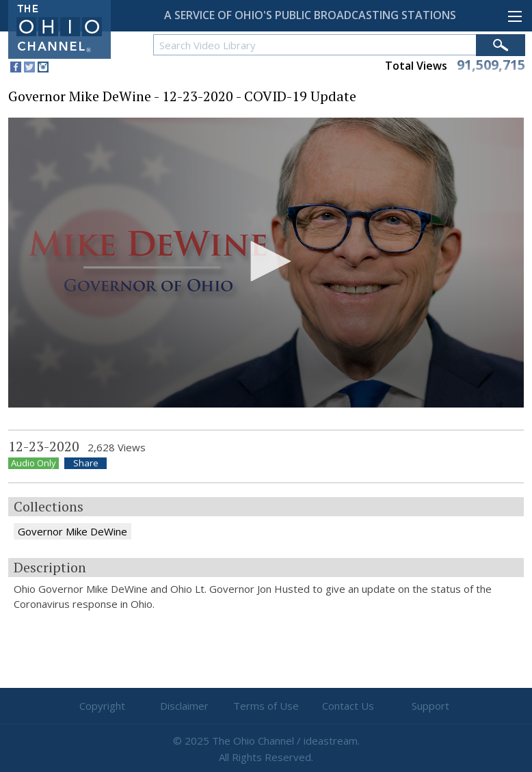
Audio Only (34, 463)
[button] (266, 261)
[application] (266, 263)
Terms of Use (266, 706)
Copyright (102, 706)
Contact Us (348, 706)
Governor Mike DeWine (72, 531)
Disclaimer (184, 706)
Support (430, 706)
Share (86, 463)
